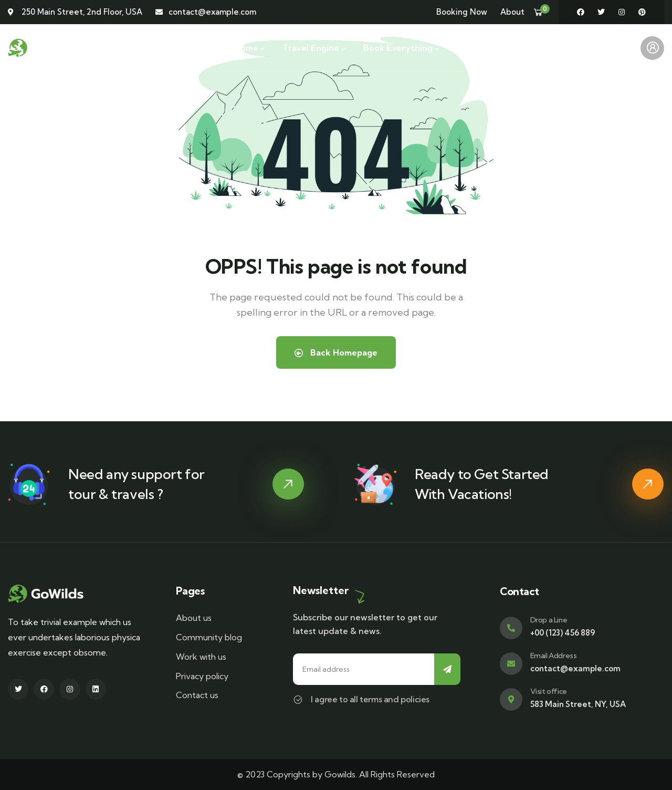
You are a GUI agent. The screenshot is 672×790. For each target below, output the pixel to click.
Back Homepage (336, 352)
